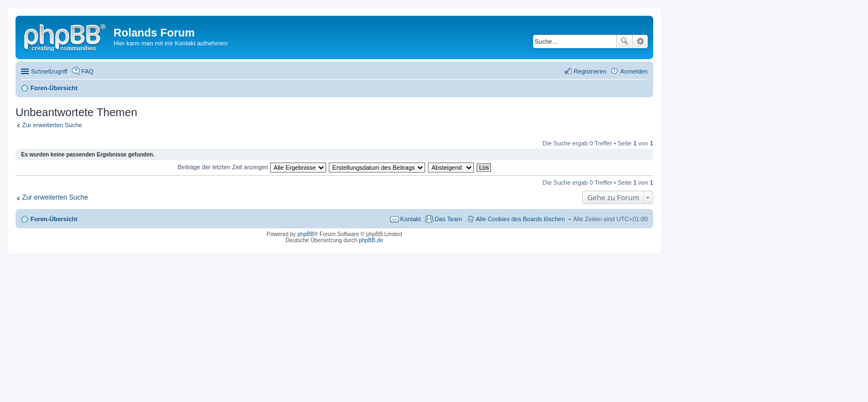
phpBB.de (371, 240)
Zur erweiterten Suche (52, 125)
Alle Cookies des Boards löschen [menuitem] (521, 219)
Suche (624, 41)
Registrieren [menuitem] (590, 71)
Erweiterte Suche (640, 41)
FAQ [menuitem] (87, 71)
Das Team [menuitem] (448, 219)
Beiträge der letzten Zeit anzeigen (252, 167)
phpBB (306, 234)
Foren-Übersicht (54, 219)
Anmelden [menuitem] (634, 71)
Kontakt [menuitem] (410, 219)
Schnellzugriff (49, 71)
